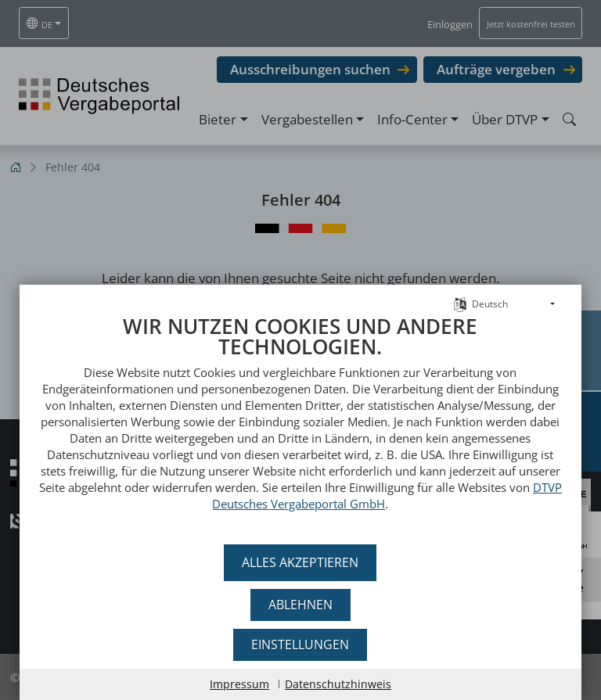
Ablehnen (300, 605)
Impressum (239, 684)
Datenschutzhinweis (338, 684)
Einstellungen (301, 644)
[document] (300, 434)
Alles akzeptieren (301, 562)
